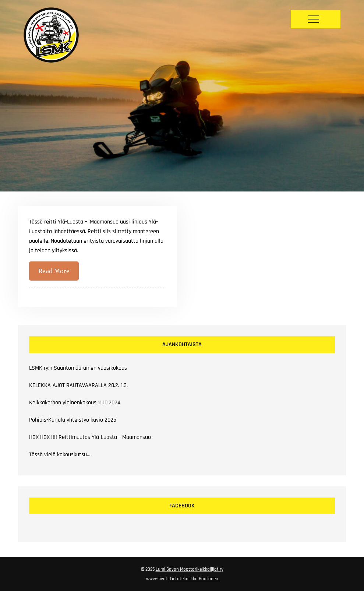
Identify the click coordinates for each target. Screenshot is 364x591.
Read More (54, 271)
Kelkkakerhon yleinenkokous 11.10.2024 (75, 403)
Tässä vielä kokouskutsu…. (60, 455)
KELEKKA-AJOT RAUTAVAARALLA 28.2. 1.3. (78, 385)
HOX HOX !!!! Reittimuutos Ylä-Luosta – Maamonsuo (90, 437)
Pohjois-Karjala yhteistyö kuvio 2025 (73, 420)
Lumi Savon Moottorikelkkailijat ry (190, 569)
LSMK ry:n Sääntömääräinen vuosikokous (78, 368)
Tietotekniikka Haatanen (194, 579)
